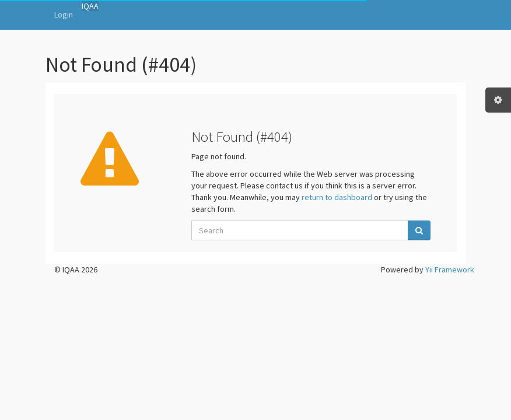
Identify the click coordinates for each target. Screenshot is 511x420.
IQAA (90, 6)
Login (64, 15)
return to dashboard (337, 197)
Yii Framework (450, 269)
